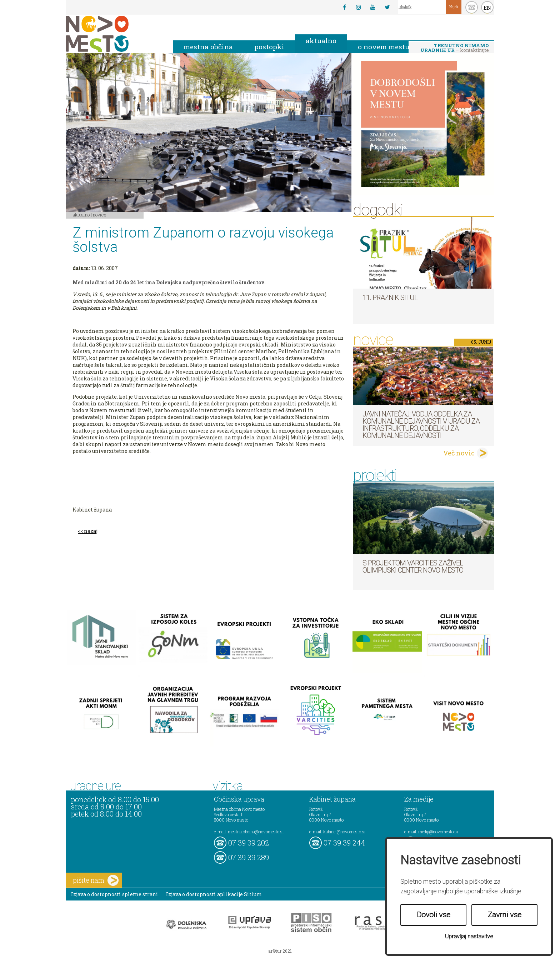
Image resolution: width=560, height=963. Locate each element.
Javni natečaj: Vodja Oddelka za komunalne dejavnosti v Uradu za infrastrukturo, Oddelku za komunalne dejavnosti (421, 425)
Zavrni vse (505, 915)
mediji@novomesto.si (438, 832)
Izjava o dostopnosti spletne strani (115, 894)
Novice (100, 215)
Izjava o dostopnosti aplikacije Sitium (214, 894)
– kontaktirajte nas (455, 48)
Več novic (459, 453)
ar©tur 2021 (280, 951)
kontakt (472, 7)
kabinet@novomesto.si (344, 832)
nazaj (91, 531)
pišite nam (96, 880)
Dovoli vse (434, 915)
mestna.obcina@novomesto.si (256, 832)
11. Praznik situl (390, 298)
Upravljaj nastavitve (469, 936)
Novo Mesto (114, 34)
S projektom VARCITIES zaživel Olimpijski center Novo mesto (413, 567)
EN (487, 8)
